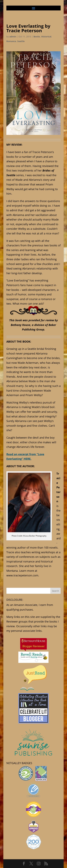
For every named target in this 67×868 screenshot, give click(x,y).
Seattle (21, 41)
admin (13, 37)
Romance (11, 41)
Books (37, 37)
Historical (46, 37)
